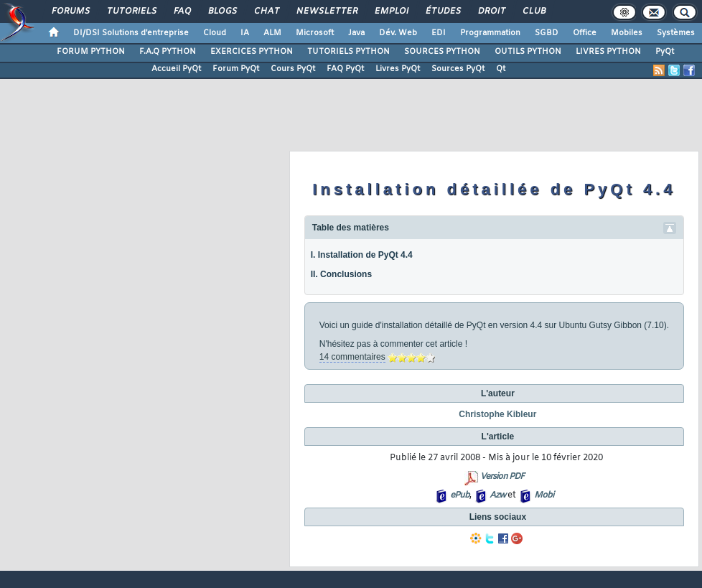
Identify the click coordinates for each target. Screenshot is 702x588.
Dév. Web (398, 33)
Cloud (215, 33)
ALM (272, 33)
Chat (266, 11)
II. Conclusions (341, 274)
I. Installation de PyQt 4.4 (362, 255)
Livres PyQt (398, 69)
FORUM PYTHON (91, 52)
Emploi (391, 11)
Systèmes (676, 33)
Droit (491, 11)
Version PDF (502, 477)
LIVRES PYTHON (608, 52)
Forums (70, 11)
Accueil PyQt (176, 69)
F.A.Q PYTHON (168, 52)
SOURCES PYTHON (442, 52)
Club (533, 11)
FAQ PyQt (345, 69)
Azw (497, 495)
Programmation (490, 33)
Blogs (222, 11)
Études (443, 11)
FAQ (182, 11)
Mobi (544, 495)
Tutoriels (131, 11)
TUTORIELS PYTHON (348, 52)
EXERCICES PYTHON (252, 52)
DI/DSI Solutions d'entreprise (131, 33)
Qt (501, 69)
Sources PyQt (458, 69)
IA (245, 33)
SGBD (547, 33)
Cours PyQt (293, 69)
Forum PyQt (236, 69)
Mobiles (627, 33)
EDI (439, 33)
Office (585, 33)
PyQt (665, 52)
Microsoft (315, 33)
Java (356, 33)
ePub (460, 495)
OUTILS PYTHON (528, 52)
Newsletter (326, 11)
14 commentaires (352, 357)
